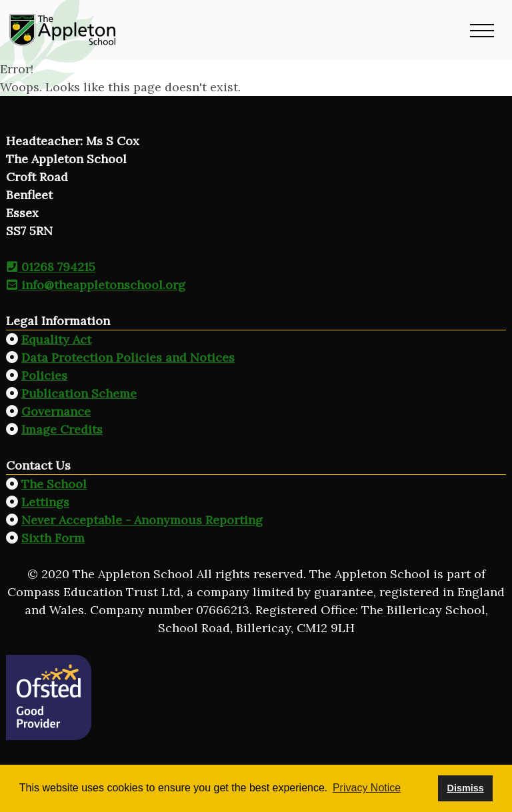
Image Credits (62, 429)
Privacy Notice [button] (367, 788)
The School (54, 484)
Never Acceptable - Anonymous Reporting (142, 520)
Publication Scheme (79, 393)
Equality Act (56, 339)
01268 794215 (51, 267)
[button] (482, 30)
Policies (44, 375)
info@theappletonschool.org (96, 285)
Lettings (45, 502)
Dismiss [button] (465, 788)
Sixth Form (53, 538)
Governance (56, 411)
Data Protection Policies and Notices (128, 357)
